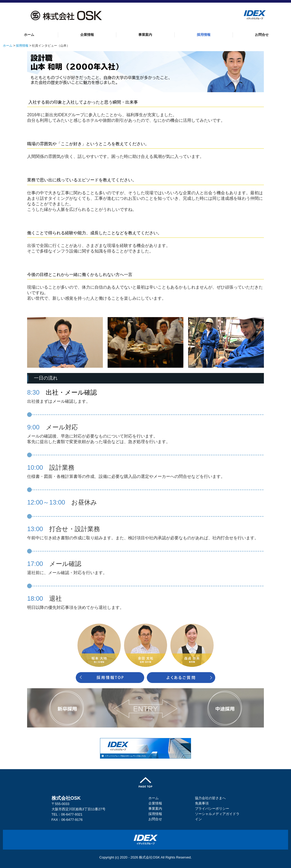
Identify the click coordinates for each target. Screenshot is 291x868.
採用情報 (204, 35)
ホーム (29, 35)
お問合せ (262, 35)
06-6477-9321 (72, 814)
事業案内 (145, 35)
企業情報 (87, 35)
